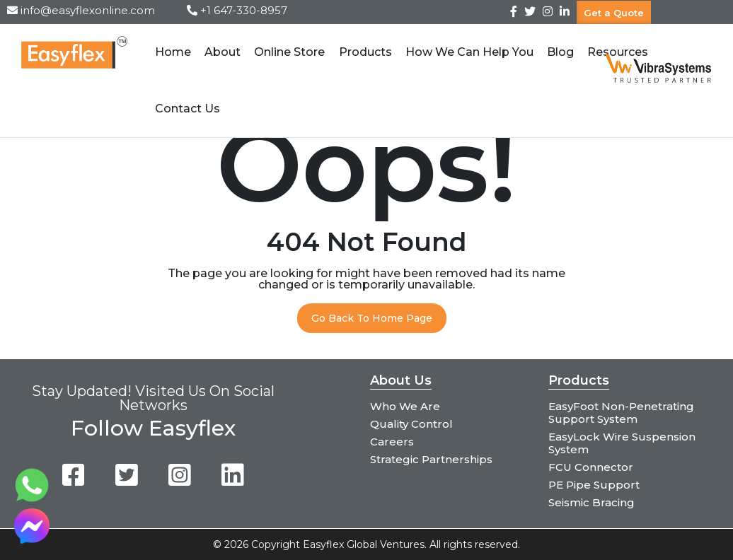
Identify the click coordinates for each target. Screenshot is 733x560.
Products (365, 52)
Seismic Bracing (591, 502)
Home (173, 52)
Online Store (289, 52)
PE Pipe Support (594, 485)
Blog (560, 52)
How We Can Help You (469, 52)
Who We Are (405, 406)
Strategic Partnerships (431, 459)
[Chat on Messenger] (32, 540)
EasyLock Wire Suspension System (622, 443)
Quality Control (411, 424)
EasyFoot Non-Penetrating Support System (621, 413)
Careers (392, 442)
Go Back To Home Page (372, 318)
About (223, 52)
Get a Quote (614, 12)
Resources (618, 52)
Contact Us (187, 109)
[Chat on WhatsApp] (32, 499)
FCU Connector (591, 467)
